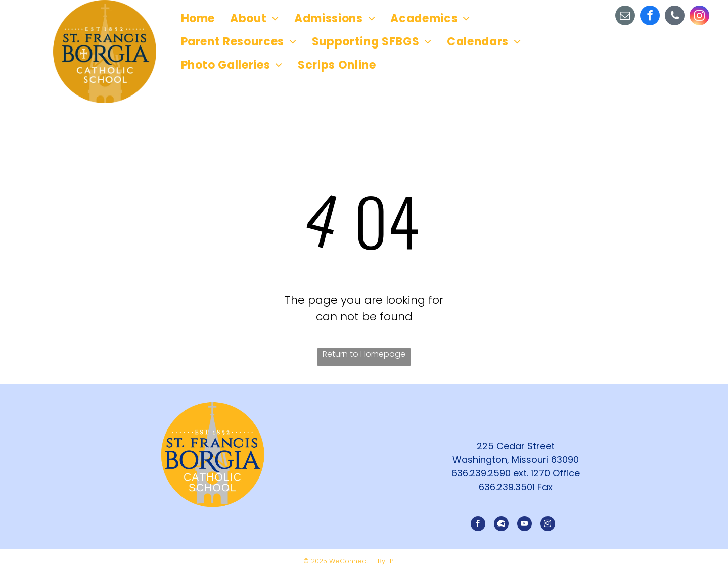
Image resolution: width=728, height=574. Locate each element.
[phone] (675, 17)
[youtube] (525, 525)
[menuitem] (198, 19)
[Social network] (501, 525)
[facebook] (650, 17)
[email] (625, 17)
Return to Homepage (364, 354)
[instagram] (699, 17)
